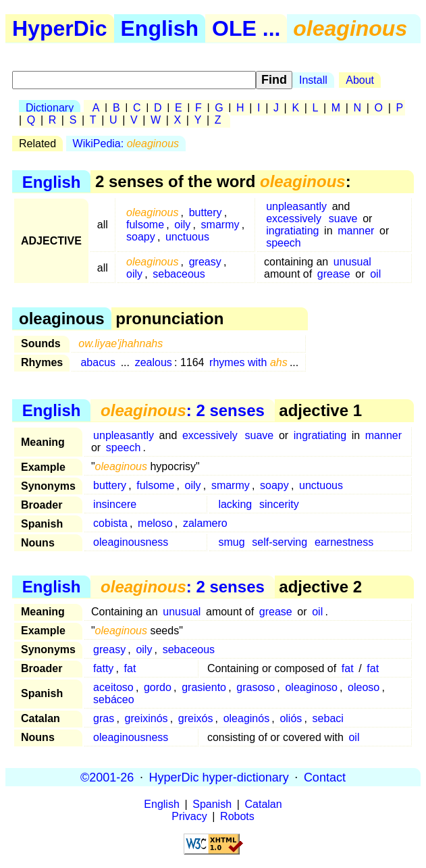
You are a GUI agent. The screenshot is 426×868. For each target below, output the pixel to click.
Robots (237, 816)
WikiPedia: (126, 144)
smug (231, 542)
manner (356, 231)
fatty (103, 668)
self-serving (279, 542)
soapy (141, 237)
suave (343, 219)
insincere (115, 504)
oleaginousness (131, 542)
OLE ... (246, 28)
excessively (294, 219)
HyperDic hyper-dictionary (219, 777)
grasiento (204, 687)
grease (334, 274)
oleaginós (247, 718)
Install (313, 80)
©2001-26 (107, 777)
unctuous (187, 237)
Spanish (212, 804)
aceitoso (113, 687)
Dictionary (50, 108)
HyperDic (60, 28)
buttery (206, 212)
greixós (196, 718)
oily (182, 225)
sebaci (328, 718)
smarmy (220, 225)
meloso (155, 523)
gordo (158, 687)
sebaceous (179, 274)
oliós (291, 718)
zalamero (205, 523)
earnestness (344, 542)
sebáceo (114, 699)
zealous (154, 362)
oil (375, 274)
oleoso (364, 687)
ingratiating (292, 231)
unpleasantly (296, 206)
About (360, 80)
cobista (110, 523)
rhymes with (248, 362)
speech (284, 243)
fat (130, 668)
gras (104, 718)
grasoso (256, 687)
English (160, 28)
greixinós (147, 718)
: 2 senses (183, 410)
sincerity (279, 504)
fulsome (145, 225)
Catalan (264, 804)
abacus (98, 362)
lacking (235, 504)
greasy (205, 262)
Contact (325, 777)
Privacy (189, 816)
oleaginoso (311, 687)
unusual (352, 262)
